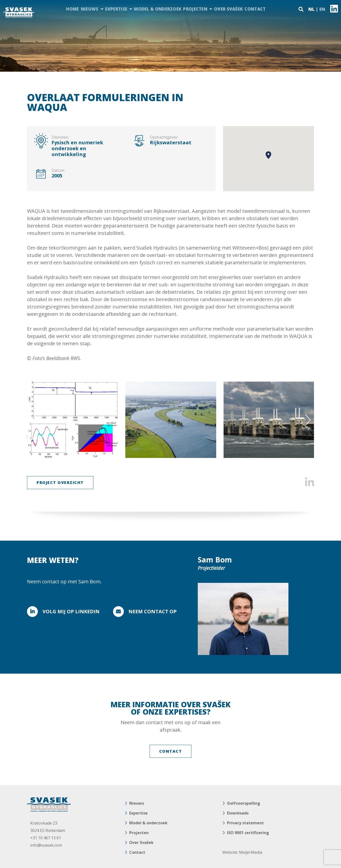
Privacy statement (245, 823)
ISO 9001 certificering (248, 833)
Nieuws (90, 9)
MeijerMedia (251, 852)
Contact (255, 9)
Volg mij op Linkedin (71, 611)
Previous (34, 420)
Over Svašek (228, 9)
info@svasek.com (46, 845)
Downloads (238, 813)
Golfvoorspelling (244, 803)
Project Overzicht (60, 482)
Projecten (195, 9)
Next (307, 420)
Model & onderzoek (158, 9)
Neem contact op (153, 611)
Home (73, 9)
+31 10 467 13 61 (46, 838)
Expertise (116, 9)
